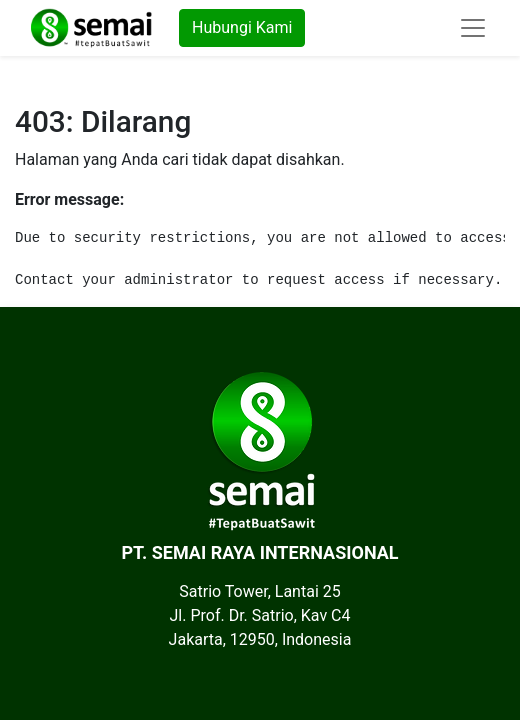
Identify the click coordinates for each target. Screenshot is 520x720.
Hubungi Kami (242, 27)
